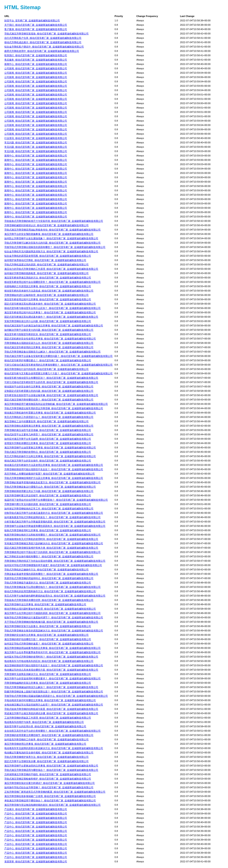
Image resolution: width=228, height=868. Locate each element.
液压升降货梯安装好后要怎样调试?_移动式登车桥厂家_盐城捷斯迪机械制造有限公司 (50, 783)
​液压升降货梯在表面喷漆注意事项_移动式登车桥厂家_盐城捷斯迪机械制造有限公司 (49, 426)
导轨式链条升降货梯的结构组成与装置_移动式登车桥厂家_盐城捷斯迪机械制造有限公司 (51, 709)
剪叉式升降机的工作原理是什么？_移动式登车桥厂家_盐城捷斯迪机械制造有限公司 (49, 417)
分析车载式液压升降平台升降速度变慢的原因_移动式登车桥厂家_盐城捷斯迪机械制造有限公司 (55, 522)
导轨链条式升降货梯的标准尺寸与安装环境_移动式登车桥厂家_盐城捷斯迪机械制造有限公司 (54, 221)
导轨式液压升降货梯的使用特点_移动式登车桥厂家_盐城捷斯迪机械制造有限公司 (48, 452)
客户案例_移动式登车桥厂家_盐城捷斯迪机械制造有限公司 (36, 29)
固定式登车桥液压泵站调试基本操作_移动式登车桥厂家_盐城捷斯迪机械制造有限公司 (50, 304)
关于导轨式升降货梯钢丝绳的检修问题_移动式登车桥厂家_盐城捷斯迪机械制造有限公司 (51, 622)
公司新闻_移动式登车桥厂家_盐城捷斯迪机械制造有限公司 (36, 68)
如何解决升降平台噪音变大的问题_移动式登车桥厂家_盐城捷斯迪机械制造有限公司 (49, 330)
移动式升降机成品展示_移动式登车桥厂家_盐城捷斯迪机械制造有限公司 (43, 42)
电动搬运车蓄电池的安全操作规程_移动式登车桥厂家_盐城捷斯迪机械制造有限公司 (49, 753)
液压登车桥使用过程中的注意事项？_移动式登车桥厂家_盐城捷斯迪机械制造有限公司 (50, 312)
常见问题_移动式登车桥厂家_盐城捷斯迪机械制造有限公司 (36, 142)
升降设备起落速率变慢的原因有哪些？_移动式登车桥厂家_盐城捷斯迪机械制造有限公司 (51, 574)
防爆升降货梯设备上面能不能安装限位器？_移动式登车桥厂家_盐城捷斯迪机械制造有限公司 (54, 692)
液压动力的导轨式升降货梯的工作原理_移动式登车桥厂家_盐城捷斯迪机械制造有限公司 (51, 269)
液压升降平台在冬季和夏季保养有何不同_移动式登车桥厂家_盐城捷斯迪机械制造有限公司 (52, 652)
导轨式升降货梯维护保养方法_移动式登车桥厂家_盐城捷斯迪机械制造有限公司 (46, 757)
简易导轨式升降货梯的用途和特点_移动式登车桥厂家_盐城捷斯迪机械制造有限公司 (49, 578)
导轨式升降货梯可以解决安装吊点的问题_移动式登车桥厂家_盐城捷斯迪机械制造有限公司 (52, 243)
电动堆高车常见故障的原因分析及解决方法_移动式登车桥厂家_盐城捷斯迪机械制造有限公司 (54, 748)
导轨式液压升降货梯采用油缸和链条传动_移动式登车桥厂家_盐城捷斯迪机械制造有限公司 (52, 230)
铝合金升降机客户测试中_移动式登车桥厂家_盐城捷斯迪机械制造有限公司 (44, 47)
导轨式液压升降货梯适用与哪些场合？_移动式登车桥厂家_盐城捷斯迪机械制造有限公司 (51, 770)
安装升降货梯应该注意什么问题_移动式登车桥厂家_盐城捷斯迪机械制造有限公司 (48, 321)
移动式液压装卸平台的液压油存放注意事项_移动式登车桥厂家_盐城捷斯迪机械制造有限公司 (54, 325)
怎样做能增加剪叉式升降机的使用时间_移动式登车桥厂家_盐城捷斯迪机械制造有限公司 (51, 539)
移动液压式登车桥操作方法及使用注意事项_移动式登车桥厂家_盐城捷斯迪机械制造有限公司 (54, 465)
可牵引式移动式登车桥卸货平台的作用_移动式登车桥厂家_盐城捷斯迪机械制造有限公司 (51, 382)
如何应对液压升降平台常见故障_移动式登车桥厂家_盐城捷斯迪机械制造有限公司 (48, 439)
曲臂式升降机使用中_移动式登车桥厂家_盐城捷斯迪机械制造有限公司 (42, 51)
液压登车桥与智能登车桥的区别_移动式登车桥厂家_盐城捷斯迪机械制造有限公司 (48, 334)
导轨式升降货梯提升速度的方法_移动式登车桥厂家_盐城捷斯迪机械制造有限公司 (48, 583)
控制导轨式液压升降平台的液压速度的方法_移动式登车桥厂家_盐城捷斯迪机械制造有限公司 (54, 513)
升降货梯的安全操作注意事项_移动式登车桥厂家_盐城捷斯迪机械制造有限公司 (46, 635)
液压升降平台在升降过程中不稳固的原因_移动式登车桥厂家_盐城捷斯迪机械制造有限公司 (52, 613)
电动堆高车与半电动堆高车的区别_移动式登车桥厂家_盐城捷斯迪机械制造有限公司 (49, 661)
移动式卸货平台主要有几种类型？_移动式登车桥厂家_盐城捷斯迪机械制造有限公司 (49, 434)
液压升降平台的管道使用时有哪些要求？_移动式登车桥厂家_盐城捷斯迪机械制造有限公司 (52, 678)
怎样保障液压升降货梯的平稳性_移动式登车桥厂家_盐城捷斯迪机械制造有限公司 (48, 774)
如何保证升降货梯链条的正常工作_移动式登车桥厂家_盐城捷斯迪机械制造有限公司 (49, 509)
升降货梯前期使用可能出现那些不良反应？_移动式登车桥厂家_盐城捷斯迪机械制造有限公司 (54, 469)
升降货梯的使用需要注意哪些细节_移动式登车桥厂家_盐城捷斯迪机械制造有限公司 (49, 735)
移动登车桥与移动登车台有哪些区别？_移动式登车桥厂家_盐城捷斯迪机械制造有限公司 (51, 378)
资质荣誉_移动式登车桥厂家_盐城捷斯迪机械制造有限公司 (36, 861)
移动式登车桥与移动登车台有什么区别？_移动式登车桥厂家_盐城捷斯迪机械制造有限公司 (52, 308)
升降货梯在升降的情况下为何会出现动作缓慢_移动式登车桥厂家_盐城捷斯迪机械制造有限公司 (55, 561)
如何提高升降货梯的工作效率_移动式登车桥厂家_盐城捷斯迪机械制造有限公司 (46, 739)
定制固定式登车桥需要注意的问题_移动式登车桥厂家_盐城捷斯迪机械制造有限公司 (49, 391)
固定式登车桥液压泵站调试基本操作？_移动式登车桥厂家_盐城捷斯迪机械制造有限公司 (51, 317)
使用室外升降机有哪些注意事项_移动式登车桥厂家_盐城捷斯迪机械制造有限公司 (48, 443)
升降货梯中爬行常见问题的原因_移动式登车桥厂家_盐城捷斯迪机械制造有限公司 (48, 504)
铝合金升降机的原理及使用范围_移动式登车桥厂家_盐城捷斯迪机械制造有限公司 (48, 256)
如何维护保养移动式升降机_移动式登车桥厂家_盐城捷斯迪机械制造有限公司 (45, 260)
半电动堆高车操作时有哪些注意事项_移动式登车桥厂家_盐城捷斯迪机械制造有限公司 (50, 700)
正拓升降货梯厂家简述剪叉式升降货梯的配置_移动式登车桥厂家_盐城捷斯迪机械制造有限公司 (55, 792)
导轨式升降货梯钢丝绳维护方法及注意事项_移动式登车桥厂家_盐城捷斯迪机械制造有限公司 (54, 478)
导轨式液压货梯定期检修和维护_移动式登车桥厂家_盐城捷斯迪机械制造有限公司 (48, 779)
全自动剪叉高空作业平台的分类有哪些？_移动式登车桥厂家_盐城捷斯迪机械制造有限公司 (52, 731)
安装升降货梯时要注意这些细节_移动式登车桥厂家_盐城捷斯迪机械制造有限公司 (48, 495)
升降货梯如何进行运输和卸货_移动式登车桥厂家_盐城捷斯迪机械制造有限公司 (46, 295)
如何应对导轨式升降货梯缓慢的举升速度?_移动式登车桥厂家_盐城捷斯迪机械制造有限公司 (53, 565)
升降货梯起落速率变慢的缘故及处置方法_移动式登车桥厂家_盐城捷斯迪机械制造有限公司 (52, 482)
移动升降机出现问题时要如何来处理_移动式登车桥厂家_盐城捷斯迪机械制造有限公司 (50, 609)
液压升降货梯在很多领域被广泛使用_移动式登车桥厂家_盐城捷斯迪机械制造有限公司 (50, 796)
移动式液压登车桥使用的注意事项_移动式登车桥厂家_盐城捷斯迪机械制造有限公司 (49, 347)
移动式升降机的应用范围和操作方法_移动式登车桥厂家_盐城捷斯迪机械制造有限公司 (50, 591)
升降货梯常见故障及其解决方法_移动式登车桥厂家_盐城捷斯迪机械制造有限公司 (48, 674)
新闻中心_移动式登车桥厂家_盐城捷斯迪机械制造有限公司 (36, 64)
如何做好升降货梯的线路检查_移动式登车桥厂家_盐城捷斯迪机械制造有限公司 (46, 273)
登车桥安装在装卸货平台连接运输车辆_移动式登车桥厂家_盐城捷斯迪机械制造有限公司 (51, 395)
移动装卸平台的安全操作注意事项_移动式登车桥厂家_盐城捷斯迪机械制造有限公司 (49, 387)
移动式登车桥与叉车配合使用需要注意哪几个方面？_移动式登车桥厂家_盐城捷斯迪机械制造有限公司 (58, 373)
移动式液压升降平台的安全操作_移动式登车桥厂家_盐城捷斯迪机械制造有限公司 (48, 461)
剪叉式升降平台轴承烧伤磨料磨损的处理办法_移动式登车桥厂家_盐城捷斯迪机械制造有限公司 (55, 596)
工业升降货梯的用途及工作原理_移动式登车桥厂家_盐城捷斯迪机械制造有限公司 (48, 718)
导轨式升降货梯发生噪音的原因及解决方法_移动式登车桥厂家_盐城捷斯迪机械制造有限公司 (54, 631)
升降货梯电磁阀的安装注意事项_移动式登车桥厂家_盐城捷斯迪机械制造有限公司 (48, 683)
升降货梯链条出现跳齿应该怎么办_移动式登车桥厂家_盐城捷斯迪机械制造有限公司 (49, 343)
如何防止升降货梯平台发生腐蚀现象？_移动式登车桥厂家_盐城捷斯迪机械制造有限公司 (51, 238)
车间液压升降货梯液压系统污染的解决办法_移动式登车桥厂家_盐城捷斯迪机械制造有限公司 (54, 543)
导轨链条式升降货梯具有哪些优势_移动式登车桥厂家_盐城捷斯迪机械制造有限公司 (49, 600)
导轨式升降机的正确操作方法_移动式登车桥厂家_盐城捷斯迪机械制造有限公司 (46, 570)
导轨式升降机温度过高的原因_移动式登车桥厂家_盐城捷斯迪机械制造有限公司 (46, 264)
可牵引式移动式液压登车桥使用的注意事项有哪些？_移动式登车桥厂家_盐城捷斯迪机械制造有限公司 (58, 365)
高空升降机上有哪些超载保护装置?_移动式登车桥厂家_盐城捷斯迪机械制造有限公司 (50, 474)
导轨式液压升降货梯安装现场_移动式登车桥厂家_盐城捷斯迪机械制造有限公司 (46, 34)
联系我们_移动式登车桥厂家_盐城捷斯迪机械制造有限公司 (36, 55)
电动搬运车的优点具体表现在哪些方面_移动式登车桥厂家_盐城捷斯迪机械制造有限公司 (51, 670)
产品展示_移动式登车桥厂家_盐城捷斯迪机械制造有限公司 (36, 809)
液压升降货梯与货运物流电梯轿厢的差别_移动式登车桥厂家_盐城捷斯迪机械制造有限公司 (52, 805)
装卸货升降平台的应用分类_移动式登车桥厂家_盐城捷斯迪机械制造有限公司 (45, 726)
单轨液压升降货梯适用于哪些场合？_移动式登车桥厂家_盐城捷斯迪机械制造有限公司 (50, 800)
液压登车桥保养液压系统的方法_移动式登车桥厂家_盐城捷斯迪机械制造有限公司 (48, 278)
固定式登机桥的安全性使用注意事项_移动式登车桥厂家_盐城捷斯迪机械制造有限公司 (50, 339)
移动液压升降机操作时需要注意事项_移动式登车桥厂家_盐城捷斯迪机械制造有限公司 (50, 413)
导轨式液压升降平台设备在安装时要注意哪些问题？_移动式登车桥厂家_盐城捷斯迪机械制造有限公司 (58, 356)
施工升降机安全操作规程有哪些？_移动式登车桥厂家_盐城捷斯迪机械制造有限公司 (49, 556)
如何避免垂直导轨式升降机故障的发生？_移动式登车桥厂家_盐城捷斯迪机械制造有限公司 (52, 517)
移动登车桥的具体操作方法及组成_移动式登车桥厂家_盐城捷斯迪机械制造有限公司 (49, 291)
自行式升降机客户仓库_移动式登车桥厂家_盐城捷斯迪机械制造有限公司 (43, 38)
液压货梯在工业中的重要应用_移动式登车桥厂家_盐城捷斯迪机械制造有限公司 (46, 421)
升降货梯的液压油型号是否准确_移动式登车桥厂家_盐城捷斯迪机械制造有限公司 (48, 430)
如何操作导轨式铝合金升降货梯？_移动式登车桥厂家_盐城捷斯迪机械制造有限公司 (49, 787)
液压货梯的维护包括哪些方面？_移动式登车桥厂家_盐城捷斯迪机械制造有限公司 (48, 639)
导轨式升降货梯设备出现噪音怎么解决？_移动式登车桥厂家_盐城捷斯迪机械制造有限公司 (52, 352)
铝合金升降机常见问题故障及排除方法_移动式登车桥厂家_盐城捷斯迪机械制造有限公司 (51, 251)
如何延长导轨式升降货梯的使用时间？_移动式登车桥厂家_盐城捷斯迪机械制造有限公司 (51, 657)
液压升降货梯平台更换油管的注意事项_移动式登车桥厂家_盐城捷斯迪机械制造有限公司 (51, 766)
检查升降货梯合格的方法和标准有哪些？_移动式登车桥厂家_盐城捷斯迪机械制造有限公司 (52, 535)
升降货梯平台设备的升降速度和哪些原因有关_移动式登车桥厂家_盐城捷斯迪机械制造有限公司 (55, 526)
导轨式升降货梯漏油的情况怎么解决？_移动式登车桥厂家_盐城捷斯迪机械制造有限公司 (51, 687)
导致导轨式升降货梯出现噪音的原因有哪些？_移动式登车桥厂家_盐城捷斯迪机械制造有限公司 (55, 247)
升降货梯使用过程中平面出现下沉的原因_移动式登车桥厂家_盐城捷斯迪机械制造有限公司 (52, 552)
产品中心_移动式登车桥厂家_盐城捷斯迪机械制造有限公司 (36, 814)
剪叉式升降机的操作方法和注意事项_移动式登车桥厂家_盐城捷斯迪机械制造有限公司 (50, 456)
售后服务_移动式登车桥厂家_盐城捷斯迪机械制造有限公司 (36, 60)
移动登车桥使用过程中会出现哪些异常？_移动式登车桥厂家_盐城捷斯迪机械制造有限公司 (52, 282)
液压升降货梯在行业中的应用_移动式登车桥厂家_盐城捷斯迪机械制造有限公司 (46, 369)
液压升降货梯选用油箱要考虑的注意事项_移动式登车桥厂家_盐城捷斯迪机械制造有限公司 (52, 648)
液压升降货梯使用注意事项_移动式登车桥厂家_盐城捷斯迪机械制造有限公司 (45, 744)
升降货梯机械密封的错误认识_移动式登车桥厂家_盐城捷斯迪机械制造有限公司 (46, 225)
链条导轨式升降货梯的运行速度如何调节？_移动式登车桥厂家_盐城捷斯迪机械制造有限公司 (54, 617)
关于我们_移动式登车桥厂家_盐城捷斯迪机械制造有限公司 (36, 25)
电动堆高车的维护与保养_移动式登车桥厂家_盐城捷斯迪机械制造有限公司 (44, 722)
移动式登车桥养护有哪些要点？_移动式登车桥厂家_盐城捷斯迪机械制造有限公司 (48, 360)
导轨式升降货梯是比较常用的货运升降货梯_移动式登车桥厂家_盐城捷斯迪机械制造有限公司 (54, 408)
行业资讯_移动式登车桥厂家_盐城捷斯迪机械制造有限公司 (36, 138)
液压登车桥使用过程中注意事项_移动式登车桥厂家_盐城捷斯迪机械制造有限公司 (48, 299)
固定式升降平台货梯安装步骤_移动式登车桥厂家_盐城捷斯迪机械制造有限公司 (46, 761)
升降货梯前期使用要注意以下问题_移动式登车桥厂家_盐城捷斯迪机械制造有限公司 (49, 491)
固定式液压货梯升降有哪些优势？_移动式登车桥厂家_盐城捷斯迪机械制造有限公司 (49, 400)
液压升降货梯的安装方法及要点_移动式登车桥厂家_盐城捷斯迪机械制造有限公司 (48, 626)
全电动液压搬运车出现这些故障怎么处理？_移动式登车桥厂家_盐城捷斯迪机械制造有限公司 (54, 705)
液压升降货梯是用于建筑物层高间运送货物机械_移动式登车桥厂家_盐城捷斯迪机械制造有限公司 (56, 404)
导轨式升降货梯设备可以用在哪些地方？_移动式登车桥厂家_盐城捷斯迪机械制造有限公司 (52, 587)
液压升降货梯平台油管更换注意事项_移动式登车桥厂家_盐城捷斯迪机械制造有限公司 (50, 448)
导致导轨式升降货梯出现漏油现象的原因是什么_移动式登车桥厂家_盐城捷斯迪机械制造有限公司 (56, 696)
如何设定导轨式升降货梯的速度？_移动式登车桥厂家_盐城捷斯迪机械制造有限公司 (49, 644)
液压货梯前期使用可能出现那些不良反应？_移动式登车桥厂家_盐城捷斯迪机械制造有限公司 (54, 665)
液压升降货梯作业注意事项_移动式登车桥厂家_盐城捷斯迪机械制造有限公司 (45, 604)
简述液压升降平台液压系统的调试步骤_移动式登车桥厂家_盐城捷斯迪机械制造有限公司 (51, 713)
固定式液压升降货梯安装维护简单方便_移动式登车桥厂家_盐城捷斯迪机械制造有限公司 (51, 548)
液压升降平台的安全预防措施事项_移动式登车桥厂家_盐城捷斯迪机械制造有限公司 (49, 234)
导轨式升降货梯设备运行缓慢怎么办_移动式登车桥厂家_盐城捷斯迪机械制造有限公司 (50, 487)
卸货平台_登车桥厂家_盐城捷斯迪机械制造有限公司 (32, 20)
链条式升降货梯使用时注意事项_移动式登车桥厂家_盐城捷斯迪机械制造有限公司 (48, 530)
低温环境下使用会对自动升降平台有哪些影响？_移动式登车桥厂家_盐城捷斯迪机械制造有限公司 (56, 500)
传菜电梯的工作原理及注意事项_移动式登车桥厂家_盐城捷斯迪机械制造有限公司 (48, 286)
